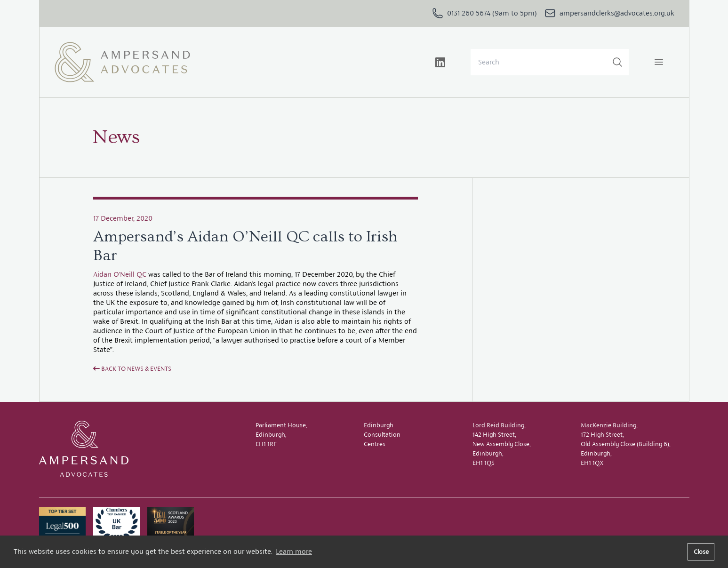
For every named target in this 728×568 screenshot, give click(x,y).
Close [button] (701, 552)
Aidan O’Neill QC (120, 274)
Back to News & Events (132, 369)
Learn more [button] (294, 551)
